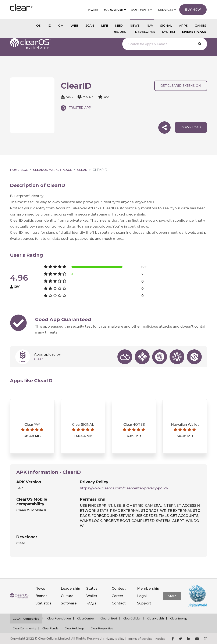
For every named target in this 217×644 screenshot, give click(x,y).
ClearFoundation (59, 618)
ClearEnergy (179, 618)
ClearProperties (102, 628)
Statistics (43, 603)
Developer (145, 32)
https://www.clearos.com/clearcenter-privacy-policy (124, 488)
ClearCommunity (24, 628)
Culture (67, 596)
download (191, 127)
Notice (160, 639)
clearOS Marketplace (52, 170)
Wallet (92, 596)
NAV (150, 26)
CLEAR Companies (26, 619)
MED (119, 26)
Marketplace (194, 32)
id (49, 26)
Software (69, 603)
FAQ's (91, 603)
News (40, 588)
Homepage (19, 170)
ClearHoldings (74, 628)
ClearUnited (109, 618)
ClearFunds (50, 628)
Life (105, 26)
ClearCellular (132, 618)
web (74, 26)
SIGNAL (166, 26)
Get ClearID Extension (181, 86)
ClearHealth (155, 618)
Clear (82, 170)
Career (117, 596)
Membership (148, 588)
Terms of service (140, 639)
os (38, 26)
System (169, 32)
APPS (183, 26)
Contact (119, 603)
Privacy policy (114, 639)
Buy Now (193, 10)
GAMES (200, 26)
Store (172, 596)
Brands (41, 596)
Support (144, 603)
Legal (142, 596)
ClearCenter (86, 618)
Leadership (70, 588)
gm (61, 26)
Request (120, 32)
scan (90, 26)
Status (92, 588)
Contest (119, 588)
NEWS (135, 26)
